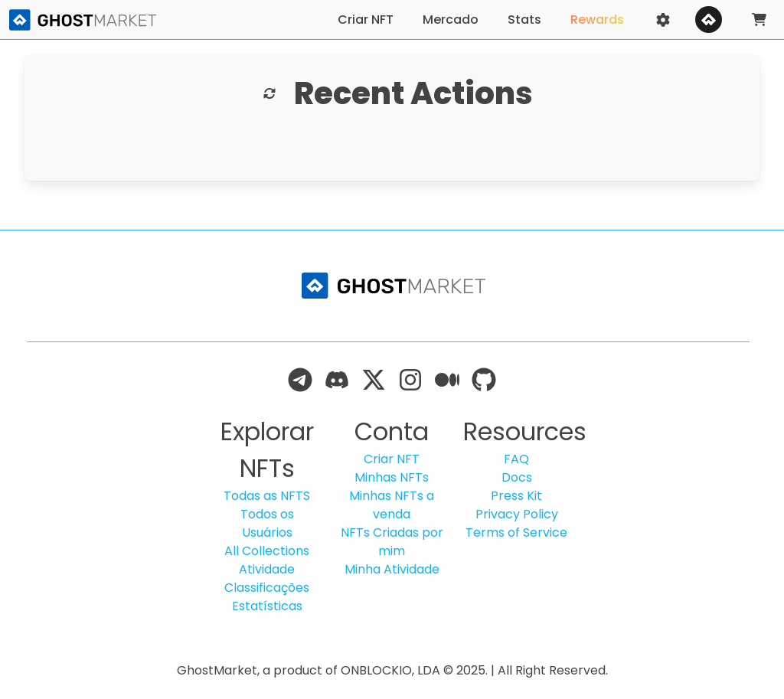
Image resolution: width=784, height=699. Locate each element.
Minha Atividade (392, 569)
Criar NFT (392, 459)
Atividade (267, 569)
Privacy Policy (517, 514)
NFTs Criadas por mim (392, 542)
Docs (517, 477)
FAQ (516, 459)
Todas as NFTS (267, 496)
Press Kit (516, 496)
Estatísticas (267, 606)
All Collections (267, 551)
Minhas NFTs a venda (392, 505)
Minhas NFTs (392, 477)
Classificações (267, 588)
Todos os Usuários (267, 523)
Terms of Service (516, 532)
